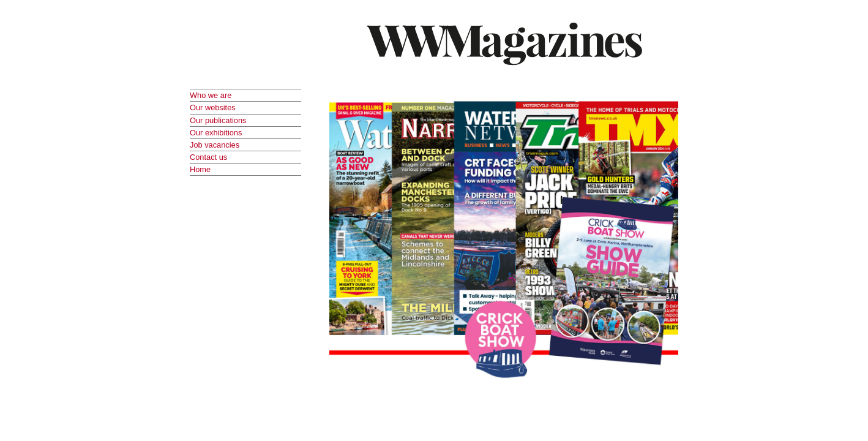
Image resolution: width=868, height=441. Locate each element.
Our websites (213, 107)
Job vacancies (215, 145)
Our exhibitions (216, 133)
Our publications (218, 120)
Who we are (211, 95)
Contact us (208, 157)
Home (200, 169)
